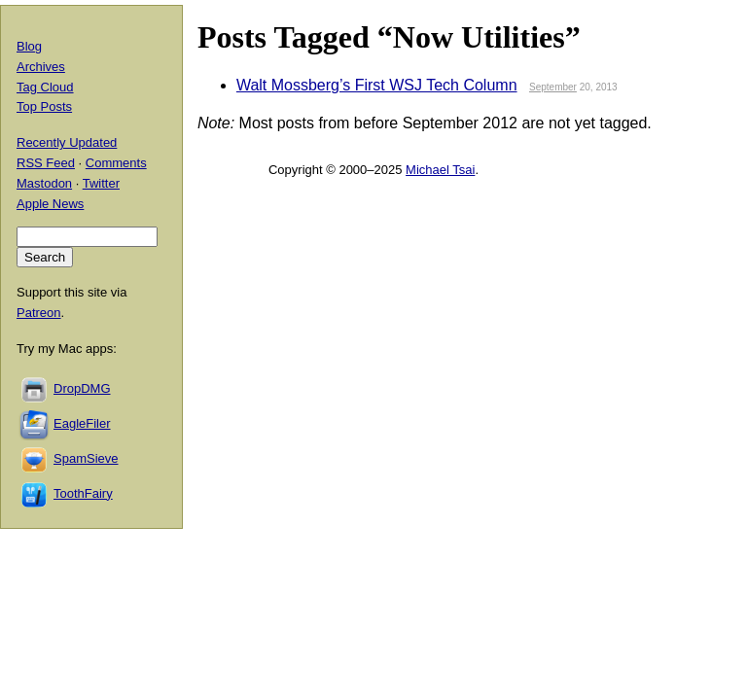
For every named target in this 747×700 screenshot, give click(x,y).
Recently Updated (67, 142)
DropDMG (82, 388)
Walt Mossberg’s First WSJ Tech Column (377, 85)
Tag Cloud (45, 87)
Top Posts (44, 106)
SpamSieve (86, 458)
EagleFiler (82, 423)
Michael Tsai (440, 170)
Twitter (101, 183)
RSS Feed (46, 163)
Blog (29, 46)
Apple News (50, 204)
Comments (116, 163)
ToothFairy (83, 493)
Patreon (39, 313)
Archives (41, 67)
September (553, 87)
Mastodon (44, 183)
